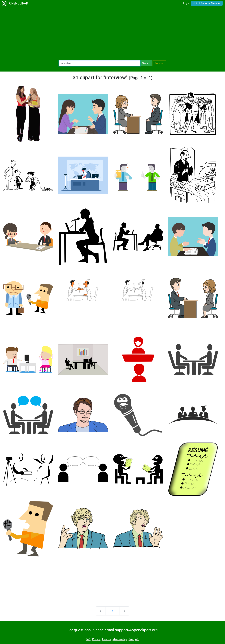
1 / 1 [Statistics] (113, 611)
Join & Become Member (207, 3)
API (137, 639)
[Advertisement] (113, 34)
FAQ (88, 639)
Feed (131, 639)
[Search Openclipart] (99, 63)
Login (186, 3)
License (106, 639)
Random (159, 63)
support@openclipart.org (136, 630)
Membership (120, 639)
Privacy (96, 639)
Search (146, 63)
